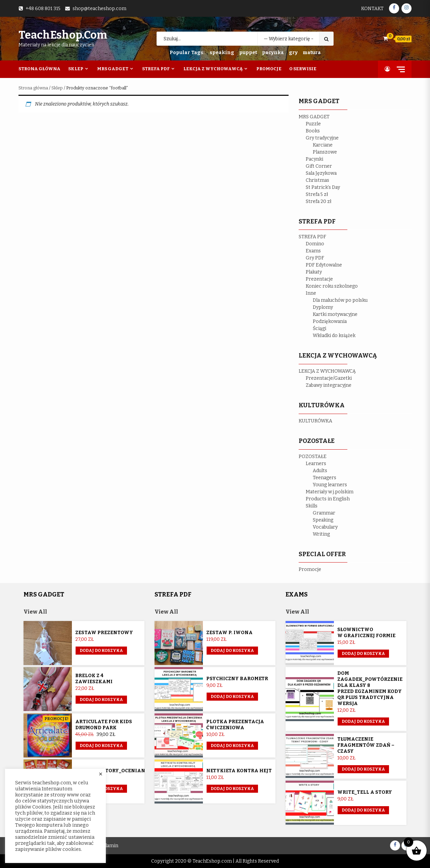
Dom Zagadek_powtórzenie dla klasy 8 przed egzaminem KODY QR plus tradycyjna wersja (370, 688)
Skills (312, 506)
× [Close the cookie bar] (101, 774)
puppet (248, 53)
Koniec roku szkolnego (332, 286)
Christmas (317, 180)
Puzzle (313, 124)
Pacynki (314, 159)
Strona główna (33, 88)
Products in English (328, 499)
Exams (313, 251)
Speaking (323, 520)
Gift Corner (319, 166)
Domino (315, 244)
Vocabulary (325, 527)
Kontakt (372, 9)
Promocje (269, 69)
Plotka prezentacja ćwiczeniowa (235, 725)
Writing (321, 534)
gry (293, 53)
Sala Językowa (321, 173)
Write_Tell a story (365, 792)
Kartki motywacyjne (335, 314)
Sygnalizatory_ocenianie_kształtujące (133, 771)
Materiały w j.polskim (330, 492)
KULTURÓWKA (315, 421)
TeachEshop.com (63, 35)
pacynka (273, 53)
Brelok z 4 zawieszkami (94, 679)
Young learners (330, 485)
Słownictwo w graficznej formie (366, 633)
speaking (222, 53)
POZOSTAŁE (313, 457)
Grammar (324, 513)
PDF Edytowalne (324, 265)
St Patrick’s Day (323, 187)
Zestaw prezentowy (104, 633)
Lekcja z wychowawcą (213, 69)
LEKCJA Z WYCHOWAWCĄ (327, 371)
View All (35, 612)
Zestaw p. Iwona (229, 633)
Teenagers (325, 478)
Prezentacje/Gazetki (329, 378)
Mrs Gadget (113, 69)
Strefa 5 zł (317, 194)
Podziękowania (330, 321)
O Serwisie (303, 69)
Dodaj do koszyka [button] (101, 651)
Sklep (76, 69)
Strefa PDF (156, 69)
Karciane (323, 145)
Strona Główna (39, 69)
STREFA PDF (312, 237)
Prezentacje (319, 279)
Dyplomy (323, 307)
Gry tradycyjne (322, 138)
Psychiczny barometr (237, 679)
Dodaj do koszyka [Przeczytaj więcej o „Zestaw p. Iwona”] (232, 651)
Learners (316, 464)
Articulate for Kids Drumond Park (104, 725)
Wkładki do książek (334, 336)
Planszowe (325, 152)
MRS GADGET (314, 117)
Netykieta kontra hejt (239, 771)
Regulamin (106, 846)
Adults (320, 471)
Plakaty (314, 272)
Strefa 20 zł (319, 201)
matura (312, 53)
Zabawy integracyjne (329, 385)
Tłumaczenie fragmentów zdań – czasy (366, 745)
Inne (311, 293)
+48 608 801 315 (43, 9)
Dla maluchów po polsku (340, 300)
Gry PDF (315, 258)
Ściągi (319, 328)
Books (313, 131)
